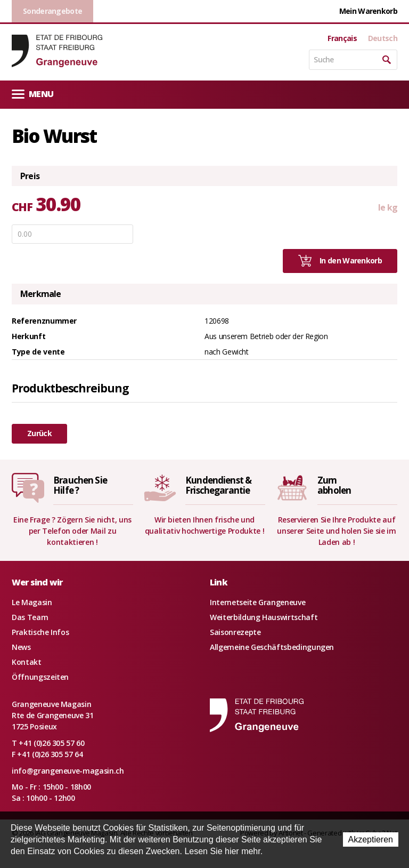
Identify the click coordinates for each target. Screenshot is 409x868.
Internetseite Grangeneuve (257, 602)
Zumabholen (334, 485)
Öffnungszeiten (40, 677)
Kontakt (27, 662)
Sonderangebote (52, 11)
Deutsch (383, 38)
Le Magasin (32, 602)
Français (342, 38)
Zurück (39, 433)
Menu (32, 94)
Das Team (30, 617)
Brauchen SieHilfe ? (80, 485)
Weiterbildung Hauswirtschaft (264, 617)
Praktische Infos (40, 632)
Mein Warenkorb (368, 11)
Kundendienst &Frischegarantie (218, 485)
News (21, 647)
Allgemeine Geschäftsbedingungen (272, 647)
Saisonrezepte (235, 632)
